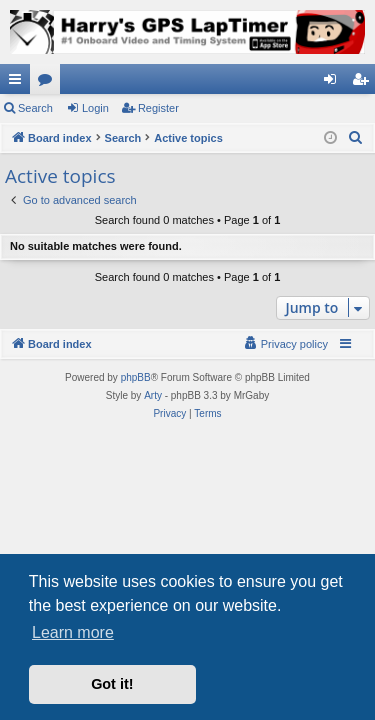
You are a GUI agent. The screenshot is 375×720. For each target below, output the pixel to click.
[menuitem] (356, 138)
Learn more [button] (73, 632)
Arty (153, 395)
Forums (49, 83)
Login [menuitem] (334, 83)
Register (158, 108)
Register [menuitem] (364, 83)
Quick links (19, 83)
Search (35, 108)
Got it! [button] (112, 684)
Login (95, 108)
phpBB (136, 377)
